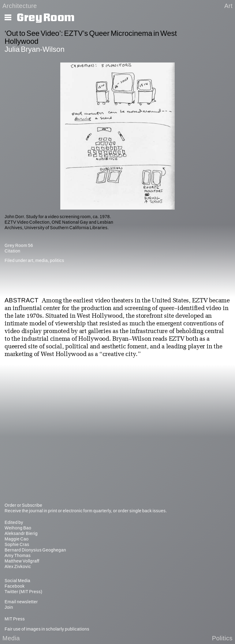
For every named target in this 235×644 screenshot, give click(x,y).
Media (11, 638)
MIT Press (15, 619)
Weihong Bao (18, 528)
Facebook (15, 586)
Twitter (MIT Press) (23, 592)
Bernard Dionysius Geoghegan (35, 550)
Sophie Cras (17, 544)
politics (57, 260)
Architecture (20, 6)
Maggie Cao (17, 539)
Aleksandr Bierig (21, 533)
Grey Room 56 (19, 245)
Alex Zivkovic (18, 566)
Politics (222, 638)
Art (228, 6)
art (31, 260)
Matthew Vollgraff (22, 561)
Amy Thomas (18, 555)
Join (9, 607)
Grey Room (46, 18)
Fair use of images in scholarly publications (47, 629)
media (42, 260)
